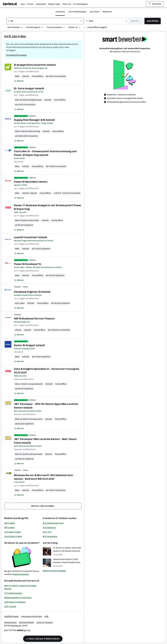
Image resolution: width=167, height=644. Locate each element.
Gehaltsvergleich (21, 574)
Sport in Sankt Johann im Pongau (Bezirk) (20, 587)
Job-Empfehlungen (77, 12)
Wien (23, 37)
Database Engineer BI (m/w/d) (32, 292)
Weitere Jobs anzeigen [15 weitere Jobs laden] (43, 506)
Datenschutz (10, 622)
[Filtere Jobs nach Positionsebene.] (57, 28)
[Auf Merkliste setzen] (19, 81)
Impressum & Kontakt (32, 616)
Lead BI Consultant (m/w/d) (31, 237)
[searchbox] (45, 21)
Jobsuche (60, 12)
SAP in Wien (10, 523)
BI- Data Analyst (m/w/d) (29, 88)
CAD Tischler (10, 606)
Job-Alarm (95, 12)
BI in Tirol (47, 532)
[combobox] (45, 21)
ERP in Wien (9, 528)
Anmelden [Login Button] (155, 4)
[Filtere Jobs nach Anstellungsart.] (36, 28)
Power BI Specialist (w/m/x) (31, 182)
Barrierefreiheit (27, 622)
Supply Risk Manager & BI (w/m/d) (34, 120)
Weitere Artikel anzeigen (54, 571)
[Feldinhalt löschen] (81, 21)
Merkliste (107, 12)
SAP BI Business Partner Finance (34, 319)
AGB (46, 616)
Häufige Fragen (11, 616)
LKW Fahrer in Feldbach (15, 602)
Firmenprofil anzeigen (16, 55)
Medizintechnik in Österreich (18, 598)
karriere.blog (50, 543)
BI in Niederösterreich (53, 523)
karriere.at (33, 581)
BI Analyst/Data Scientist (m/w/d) (35, 65)
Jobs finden (153, 21)
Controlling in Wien (13, 536)
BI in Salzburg (49, 528)
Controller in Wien (13, 532)
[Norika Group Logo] (17, 631)
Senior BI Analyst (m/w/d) (29, 345)
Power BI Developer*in (28, 264)
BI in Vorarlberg (50, 536)
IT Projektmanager (13, 593)
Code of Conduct (45, 622)
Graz (17, 303)
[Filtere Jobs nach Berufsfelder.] (17, 28)
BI (10, 37)
